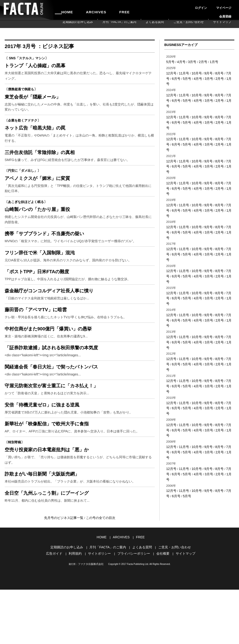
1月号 (211, 61)
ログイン (197, 6)
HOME (64, 10)
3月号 (191, 61)
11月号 (183, 72)
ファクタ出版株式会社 (91, 619)
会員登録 (229, 6)
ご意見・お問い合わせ (200, 24)
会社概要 (161, 608)
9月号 (206, 72)
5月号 (170, 61)
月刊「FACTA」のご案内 (147, 24)
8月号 (216, 72)
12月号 (171, 72)
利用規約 (78, 608)
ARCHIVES (85, 10)
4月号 (180, 61)
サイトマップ (226, 24)
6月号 (170, 77)
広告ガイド (58, 608)
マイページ (213, 6)
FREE (107, 10)
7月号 (227, 72)
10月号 (195, 72)
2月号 (201, 61)
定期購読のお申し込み (113, 24)
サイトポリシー (101, 608)
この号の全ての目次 (99, 574)
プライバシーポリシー (133, 608)
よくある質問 (174, 24)
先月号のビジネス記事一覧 (65, 574)
